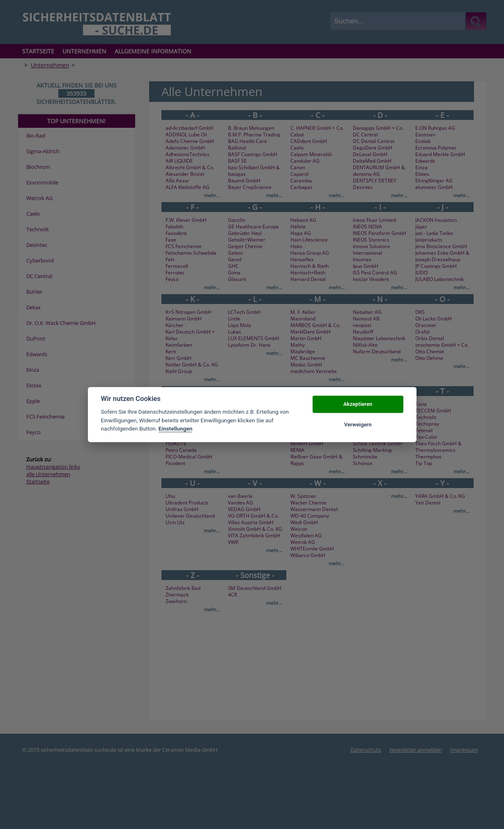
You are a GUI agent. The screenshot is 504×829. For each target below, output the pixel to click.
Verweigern (358, 425)
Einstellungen (176, 428)
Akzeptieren (358, 404)
